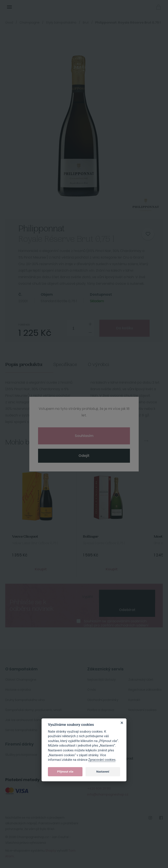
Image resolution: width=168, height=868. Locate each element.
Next (146, 441)
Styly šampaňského (61, 22)
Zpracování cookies (102, 760)
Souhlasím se (116, 623)
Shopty (51, 851)
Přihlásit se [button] (149, 7)
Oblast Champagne (21, 680)
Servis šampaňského (21, 730)
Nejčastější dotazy (101, 680)
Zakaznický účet (141, 680)
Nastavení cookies (143, 710)
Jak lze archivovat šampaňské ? (30, 720)
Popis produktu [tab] (24, 365)
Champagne (30, 22)
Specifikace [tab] (65, 365)
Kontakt (134, 700)
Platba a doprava (101, 710)
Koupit (41, 569)
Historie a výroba (18, 690)
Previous (130, 441)
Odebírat (127, 610)
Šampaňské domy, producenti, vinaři (33, 710)
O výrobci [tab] (99, 365)
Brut (86, 22)
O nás (92, 690)
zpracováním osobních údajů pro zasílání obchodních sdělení (116, 623)
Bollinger (91, 537)
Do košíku (125, 328)
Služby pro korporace (21, 755)
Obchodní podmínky (103, 700)
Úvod (9, 22)
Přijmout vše (65, 772)
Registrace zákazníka (145, 690)
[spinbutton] (80, 328)
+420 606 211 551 (99, 789)
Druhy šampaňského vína (25, 700)
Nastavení (103, 772)
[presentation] (127, 596)
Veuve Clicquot (25, 537)
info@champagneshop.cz (108, 794)
